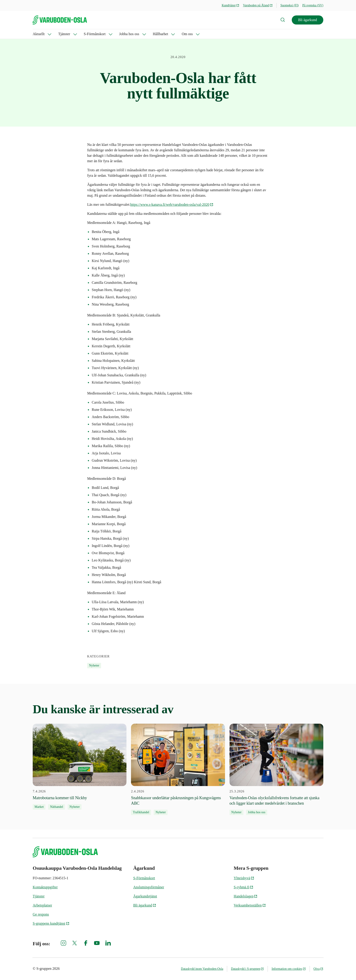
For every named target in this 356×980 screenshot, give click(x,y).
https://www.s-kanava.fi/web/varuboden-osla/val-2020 (172, 205)
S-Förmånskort (95, 34)
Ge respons (41, 914)
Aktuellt (39, 34)
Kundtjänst (230, 5)
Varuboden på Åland (258, 5)
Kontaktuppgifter (45, 887)
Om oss (187, 34)
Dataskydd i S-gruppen (247, 969)
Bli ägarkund (308, 20)
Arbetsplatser (42, 905)
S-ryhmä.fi (244, 887)
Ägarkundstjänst (145, 896)
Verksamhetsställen (250, 905)
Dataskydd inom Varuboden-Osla (202, 969)
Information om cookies (289, 969)
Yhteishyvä (244, 878)
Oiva (318, 969)
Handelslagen (246, 896)
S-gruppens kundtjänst (51, 923)
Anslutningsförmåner (149, 887)
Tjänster (64, 34)
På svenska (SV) (313, 5)
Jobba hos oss (129, 34)
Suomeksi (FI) (290, 5)
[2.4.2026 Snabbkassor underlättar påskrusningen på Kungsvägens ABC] (178, 769)
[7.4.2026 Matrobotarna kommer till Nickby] (80, 767)
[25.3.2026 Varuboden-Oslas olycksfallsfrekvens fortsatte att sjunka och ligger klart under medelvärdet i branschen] (276, 769)
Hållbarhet (161, 34)
